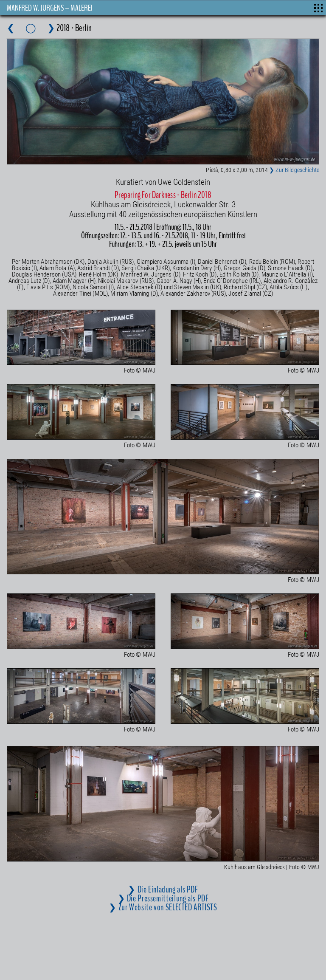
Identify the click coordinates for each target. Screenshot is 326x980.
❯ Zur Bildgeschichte (294, 170)
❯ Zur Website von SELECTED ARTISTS (163, 907)
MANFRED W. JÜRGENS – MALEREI (50, 8)
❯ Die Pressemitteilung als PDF (163, 898)
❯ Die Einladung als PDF (163, 890)
